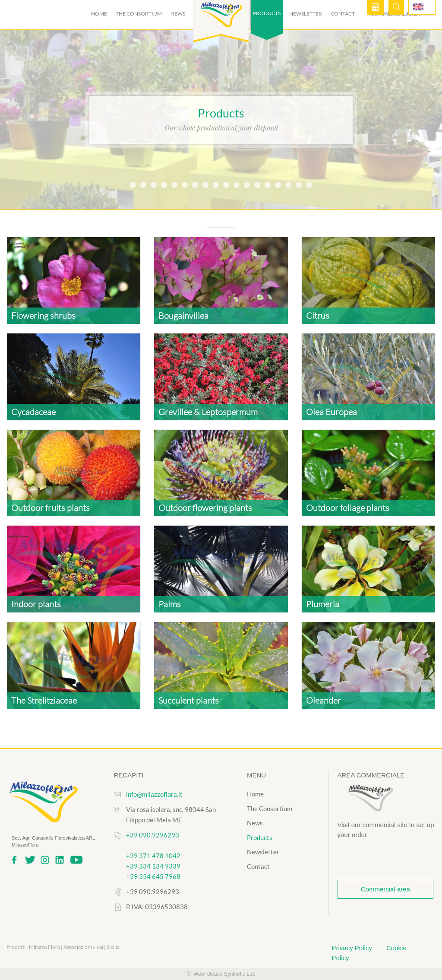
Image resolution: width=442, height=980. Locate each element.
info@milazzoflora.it (154, 794)
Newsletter (306, 14)
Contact (343, 14)
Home (99, 14)
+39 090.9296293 (153, 835)
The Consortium (139, 14)
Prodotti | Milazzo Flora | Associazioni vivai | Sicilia (63, 947)
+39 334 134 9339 (153, 866)
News (178, 14)
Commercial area (385, 889)
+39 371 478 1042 (153, 856)
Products (260, 837)
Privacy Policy (353, 948)
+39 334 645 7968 (153, 876)
